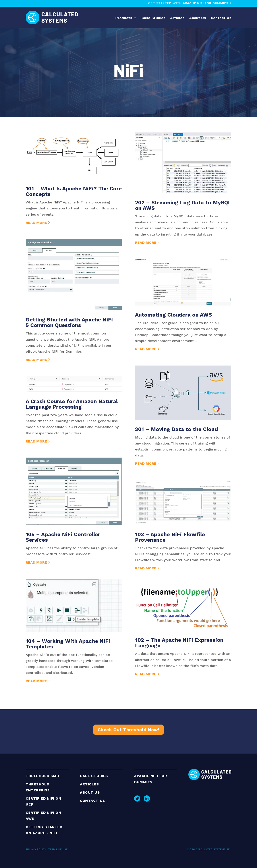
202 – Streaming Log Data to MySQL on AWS (183, 205)
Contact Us (221, 18)
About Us (198, 18)
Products (124, 18)
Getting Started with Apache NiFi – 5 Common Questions (72, 322)
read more (36, 223)
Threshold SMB (42, 776)
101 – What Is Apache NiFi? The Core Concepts (74, 191)
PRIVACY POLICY (36, 849)
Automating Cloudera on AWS (173, 315)
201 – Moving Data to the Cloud (176, 429)
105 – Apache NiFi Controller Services (63, 537)
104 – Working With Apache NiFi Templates (68, 644)
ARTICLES (89, 784)
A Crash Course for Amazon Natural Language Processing (72, 404)
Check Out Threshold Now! (128, 730)
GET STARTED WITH (190, 3)
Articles (177, 18)
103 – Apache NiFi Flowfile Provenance (170, 537)
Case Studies (153, 18)
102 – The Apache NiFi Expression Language (179, 643)
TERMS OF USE (58, 849)
